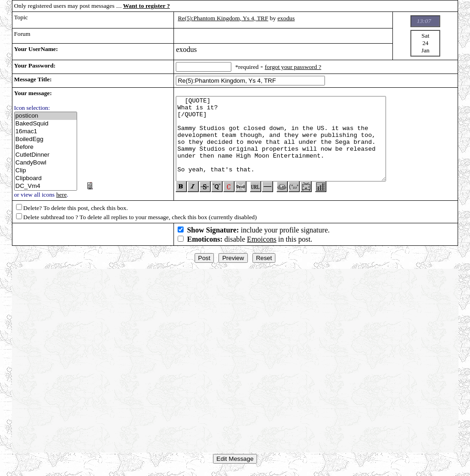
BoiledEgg (46, 139)
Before (46, 147)
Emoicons (262, 243)
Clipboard (46, 178)
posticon (46, 116)
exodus (286, 18)
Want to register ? (146, 6)
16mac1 (46, 132)
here (61, 195)
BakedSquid (46, 124)
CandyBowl (46, 163)
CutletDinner (46, 155)
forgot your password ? (293, 67)
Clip (46, 171)
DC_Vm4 (46, 186)
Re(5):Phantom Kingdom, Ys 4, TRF (223, 18)
